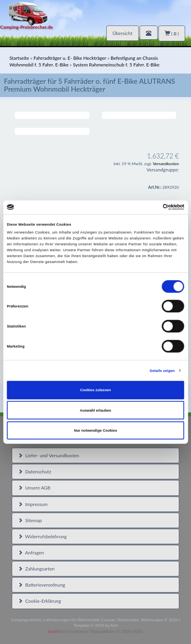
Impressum (33, 504)
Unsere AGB (34, 488)
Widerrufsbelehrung (42, 536)
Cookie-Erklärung (39, 601)
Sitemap (30, 520)
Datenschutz (35, 472)
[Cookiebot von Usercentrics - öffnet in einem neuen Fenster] (150, 207)
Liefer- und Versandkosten (49, 455)
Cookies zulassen (95, 390)
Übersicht (123, 33)
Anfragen (31, 553)
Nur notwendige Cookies (96, 431)
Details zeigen (162, 370)
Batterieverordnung (42, 585)
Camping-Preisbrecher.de (26, 27)
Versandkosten (166, 164)
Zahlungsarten (36, 569)
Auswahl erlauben (95, 410)
